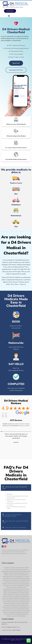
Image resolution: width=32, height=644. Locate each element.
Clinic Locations (8, 563)
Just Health (18, 640)
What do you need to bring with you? (15, 488)
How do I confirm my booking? (16, 528)
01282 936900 (16, 630)
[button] (9, 16)
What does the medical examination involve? (12, 515)
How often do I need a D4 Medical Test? (15, 522)
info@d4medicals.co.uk (13, 627)
